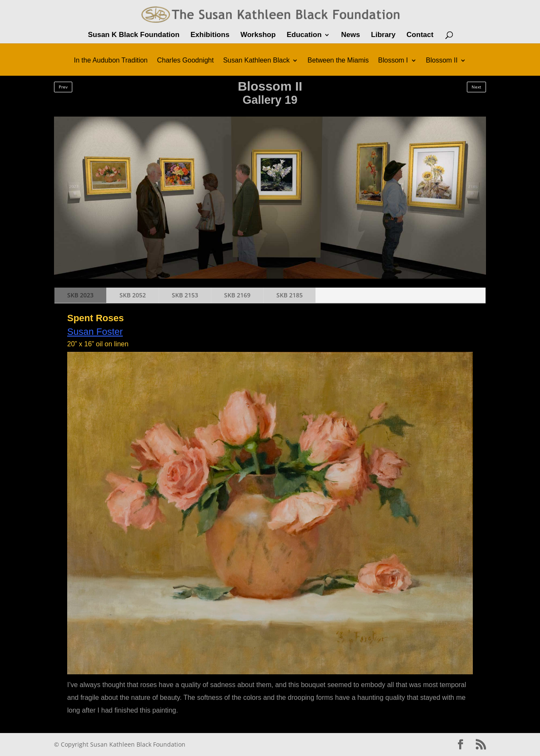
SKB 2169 (237, 295)
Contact (420, 35)
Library (384, 35)
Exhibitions (210, 35)
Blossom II (442, 61)
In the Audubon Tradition (111, 61)
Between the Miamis (338, 61)
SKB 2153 (185, 295)
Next (476, 87)
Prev (63, 87)
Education (304, 35)
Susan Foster (95, 332)
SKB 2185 (290, 295)
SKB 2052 (133, 295)
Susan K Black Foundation (134, 35)
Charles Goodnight (185, 61)
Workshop (258, 35)
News (350, 35)
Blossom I (393, 61)
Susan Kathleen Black (257, 61)
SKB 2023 (80, 295)
